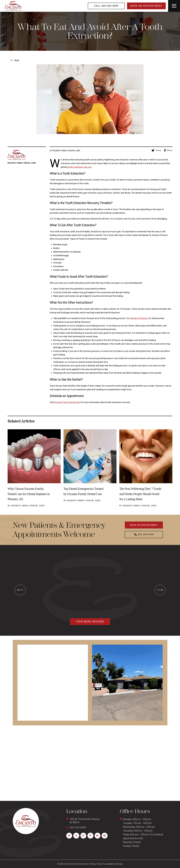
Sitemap (119, 864)
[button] (174, 6)
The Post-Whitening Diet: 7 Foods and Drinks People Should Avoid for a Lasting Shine (140, 494)
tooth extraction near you (80, 167)
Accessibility (109, 864)
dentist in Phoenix (139, 318)
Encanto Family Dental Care (67, 402)
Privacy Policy (96, 864)
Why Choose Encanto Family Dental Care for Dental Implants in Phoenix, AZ (29, 494)
